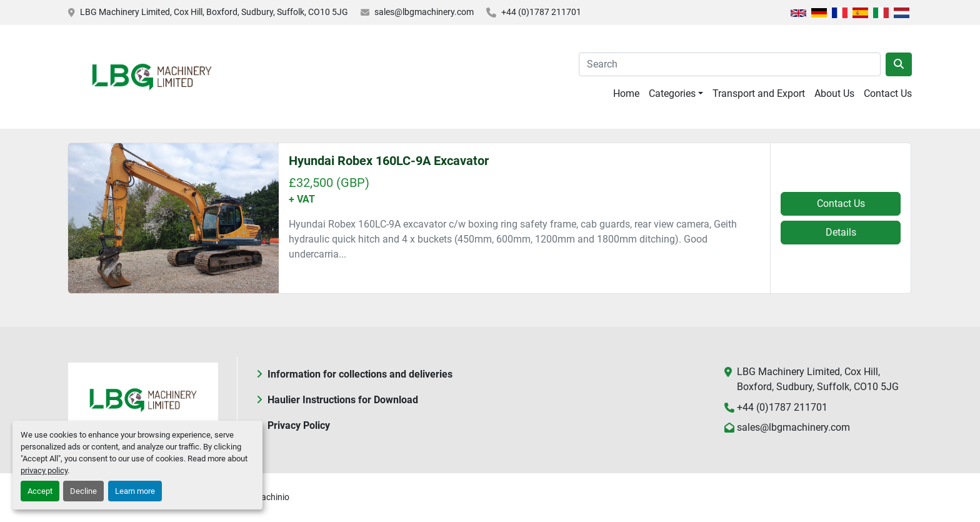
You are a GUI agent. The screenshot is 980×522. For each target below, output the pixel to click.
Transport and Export (759, 93)
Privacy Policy (299, 425)
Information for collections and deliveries (360, 374)
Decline (83, 491)
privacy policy (44, 470)
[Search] (730, 64)
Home (626, 93)
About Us (834, 93)
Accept (40, 491)
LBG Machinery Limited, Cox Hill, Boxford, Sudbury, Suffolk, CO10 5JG (214, 12)
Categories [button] (672, 93)
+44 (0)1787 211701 (541, 12)
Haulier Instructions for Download (343, 400)
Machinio (272, 497)
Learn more (135, 491)
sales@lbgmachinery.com (424, 12)
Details (841, 232)
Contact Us (888, 93)
